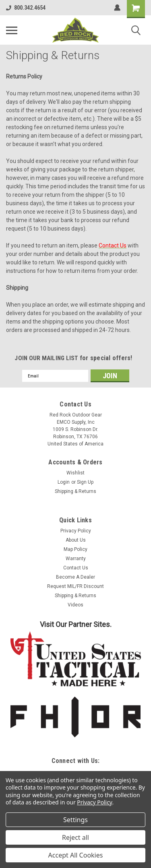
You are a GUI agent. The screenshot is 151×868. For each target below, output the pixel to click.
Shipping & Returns (75, 491)
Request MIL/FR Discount (75, 586)
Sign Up (85, 482)
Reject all (75, 837)
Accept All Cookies (76, 855)
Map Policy (75, 549)
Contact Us (76, 568)
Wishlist (75, 473)
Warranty (76, 559)
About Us (76, 540)
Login (64, 482)
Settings (75, 820)
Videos (75, 605)
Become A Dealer (75, 577)
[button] (76, 659)
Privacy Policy (76, 531)
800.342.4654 (26, 8)
